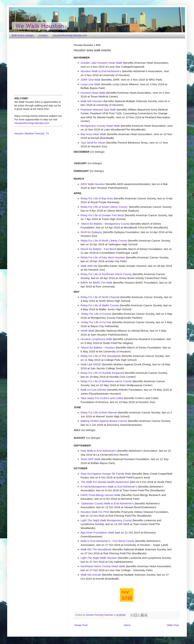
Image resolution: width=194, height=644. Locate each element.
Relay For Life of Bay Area (97, 198)
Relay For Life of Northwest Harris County (106, 381)
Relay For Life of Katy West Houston (103, 257)
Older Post (173, 625)
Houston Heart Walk (93, 93)
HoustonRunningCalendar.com (70, 35)
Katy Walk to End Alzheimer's (99, 451)
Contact (43, 35)
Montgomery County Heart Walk (100, 126)
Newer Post (81, 625)
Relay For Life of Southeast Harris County (106, 274)
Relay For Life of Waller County (100, 305)
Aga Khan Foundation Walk (97, 532)
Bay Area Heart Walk (93, 134)
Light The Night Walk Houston (99, 558)
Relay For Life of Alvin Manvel (99, 412)
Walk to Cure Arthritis (94, 390)
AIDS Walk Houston (93, 184)
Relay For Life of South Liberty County (104, 207)
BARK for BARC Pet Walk (96, 283)
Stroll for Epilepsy (91, 232)
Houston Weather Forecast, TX (32, 134)
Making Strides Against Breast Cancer (104, 421)
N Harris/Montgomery (94, 487)
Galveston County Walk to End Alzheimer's (108, 503)
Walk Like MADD (91, 364)
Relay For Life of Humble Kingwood (102, 373)
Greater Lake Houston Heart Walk (101, 63)
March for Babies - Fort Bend (98, 249)
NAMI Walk (87, 331)
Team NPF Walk (91, 459)
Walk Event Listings (22, 35)
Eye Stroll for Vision (93, 143)
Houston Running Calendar (100, 615)
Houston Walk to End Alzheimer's (101, 71)
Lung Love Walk (91, 84)
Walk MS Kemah (91, 575)
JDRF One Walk (91, 80)
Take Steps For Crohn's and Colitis (102, 398)
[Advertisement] (37, 66)
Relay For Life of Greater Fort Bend (102, 215)
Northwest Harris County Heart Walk (103, 566)
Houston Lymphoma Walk (96, 339)
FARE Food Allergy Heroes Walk (101, 495)
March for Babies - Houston (98, 347)
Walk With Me (89, 266)
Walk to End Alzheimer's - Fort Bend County (108, 541)
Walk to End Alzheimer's (122, 487)
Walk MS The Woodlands (96, 549)
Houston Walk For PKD (95, 512)
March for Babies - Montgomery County (106, 224)
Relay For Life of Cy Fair (96, 322)
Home (127, 625)
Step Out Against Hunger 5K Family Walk (106, 474)
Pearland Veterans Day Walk (98, 110)
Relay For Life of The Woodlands (101, 356)
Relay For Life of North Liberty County (104, 241)
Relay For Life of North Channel (100, 297)
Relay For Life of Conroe (96, 314)
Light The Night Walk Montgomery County (106, 520)
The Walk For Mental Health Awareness (105, 482)
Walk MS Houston (92, 101)
